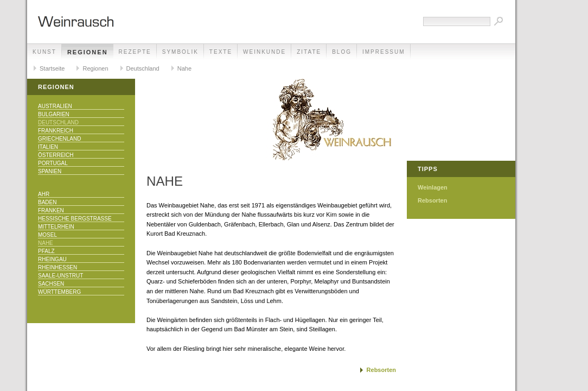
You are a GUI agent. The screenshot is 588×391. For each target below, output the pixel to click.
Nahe (184, 68)
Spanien (50, 171)
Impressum (384, 52)
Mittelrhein (56, 227)
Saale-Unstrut (60, 276)
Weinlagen (433, 187)
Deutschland (143, 68)
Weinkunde (264, 52)
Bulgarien (54, 114)
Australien (55, 106)
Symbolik (180, 52)
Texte (221, 52)
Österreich (56, 155)
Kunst (44, 52)
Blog (342, 52)
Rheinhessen (57, 267)
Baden (47, 202)
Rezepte (135, 52)
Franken (51, 210)
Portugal (53, 163)
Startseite (52, 68)
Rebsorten (381, 370)
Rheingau (52, 259)
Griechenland (59, 139)
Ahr (44, 194)
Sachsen (51, 284)
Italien (48, 147)
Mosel (47, 235)
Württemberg (59, 292)
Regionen (88, 52)
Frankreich (56, 131)
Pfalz (46, 251)
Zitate (309, 52)
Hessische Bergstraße (75, 219)
